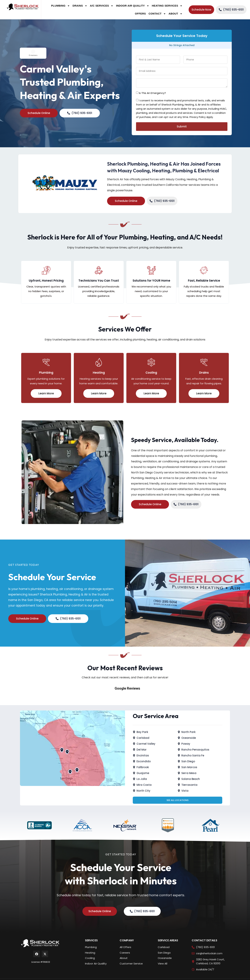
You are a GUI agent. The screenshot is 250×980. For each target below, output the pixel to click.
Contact (157, 14)
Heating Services (167, 6)
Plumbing (60, 6)
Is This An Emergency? (152, 93)
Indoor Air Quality (133, 6)
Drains (80, 6)
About (176, 14)
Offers (140, 14)
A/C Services (102, 6)
